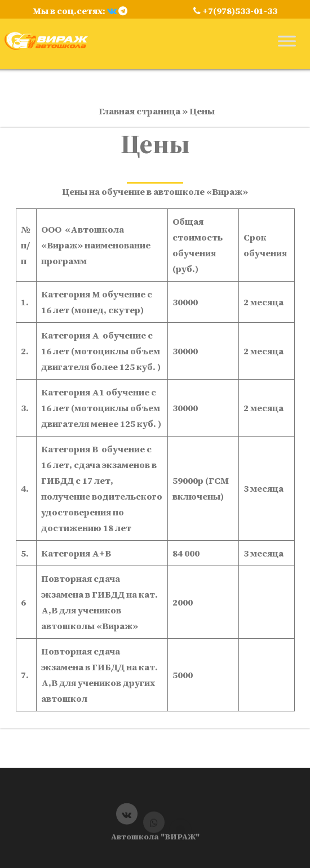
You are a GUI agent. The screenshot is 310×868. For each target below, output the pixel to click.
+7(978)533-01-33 (235, 11)
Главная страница (139, 111)
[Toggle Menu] (287, 41)
